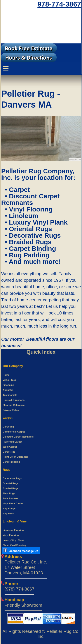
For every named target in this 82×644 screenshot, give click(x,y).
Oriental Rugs (11, 483)
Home (6, 375)
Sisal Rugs (9, 493)
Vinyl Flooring (11, 535)
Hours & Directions (14, 400)
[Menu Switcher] (41, 68)
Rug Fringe (9, 508)
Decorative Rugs (12, 478)
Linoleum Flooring (13, 530)
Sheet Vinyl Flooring (14, 545)
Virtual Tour (10, 380)
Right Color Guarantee (16, 457)
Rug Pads (8, 513)
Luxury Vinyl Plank (14, 540)
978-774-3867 (59, 4)
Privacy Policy (11, 410)
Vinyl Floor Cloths (13, 503)
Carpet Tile (9, 452)
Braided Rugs (11, 488)
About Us (8, 390)
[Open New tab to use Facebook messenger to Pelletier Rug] (21, 551)
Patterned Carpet (13, 442)
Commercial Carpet (14, 432)
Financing (9, 385)
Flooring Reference (14, 405)
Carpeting (8, 427)
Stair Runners (11, 498)
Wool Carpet (10, 447)
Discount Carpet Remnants (18, 437)
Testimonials (10, 395)
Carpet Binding (11, 462)
